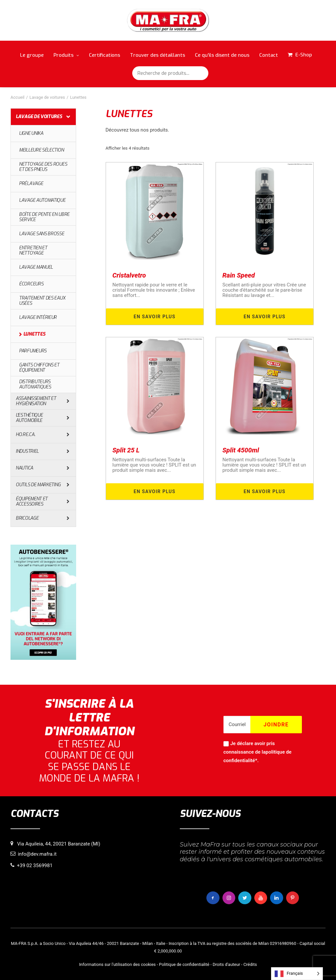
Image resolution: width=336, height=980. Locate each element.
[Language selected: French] (297, 974)
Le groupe (32, 55)
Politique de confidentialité (184, 964)
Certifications (105, 55)
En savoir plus (154, 317)
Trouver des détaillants (157, 55)
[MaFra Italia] (168, 20)
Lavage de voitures (47, 97)
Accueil (17, 97)
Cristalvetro (129, 275)
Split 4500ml (241, 450)
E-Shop (304, 55)
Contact (269, 55)
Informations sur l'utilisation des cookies (117, 964)
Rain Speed (239, 275)
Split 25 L (126, 450)
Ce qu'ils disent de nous (222, 55)
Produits (66, 55)
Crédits (250, 964)
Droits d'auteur (226, 964)
